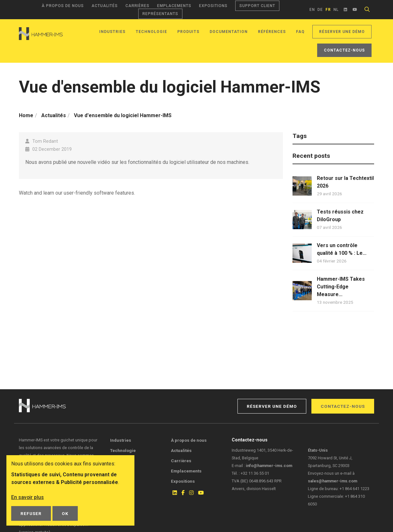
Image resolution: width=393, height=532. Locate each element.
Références (272, 32)
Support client (257, 6)
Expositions (213, 6)
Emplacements (174, 6)
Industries (112, 32)
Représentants (160, 14)
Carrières (137, 6)
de (320, 10)
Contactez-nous (344, 50)
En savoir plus (28, 497)
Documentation (229, 32)
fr (328, 10)
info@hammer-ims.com (269, 466)
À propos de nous (63, 6)
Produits (188, 32)
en (312, 10)
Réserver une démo (342, 32)
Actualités (105, 6)
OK (65, 513)
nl (336, 10)
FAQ (300, 32)
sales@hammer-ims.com (333, 481)
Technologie (151, 32)
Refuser (31, 513)
